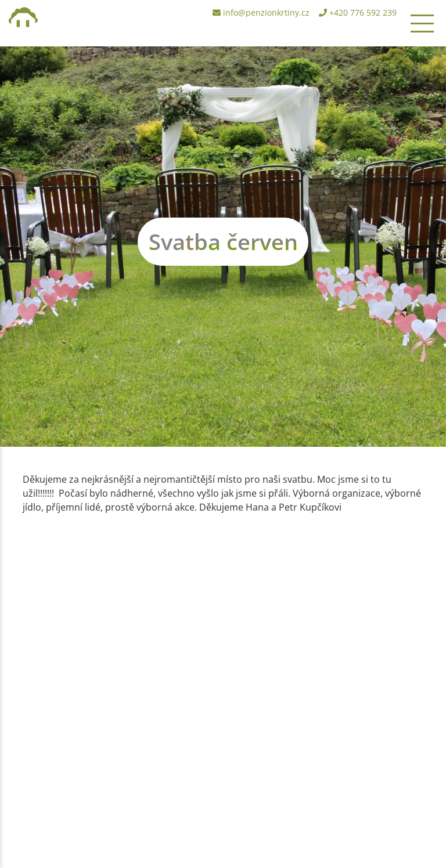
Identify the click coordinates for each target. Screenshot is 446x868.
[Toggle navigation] (422, 23)
